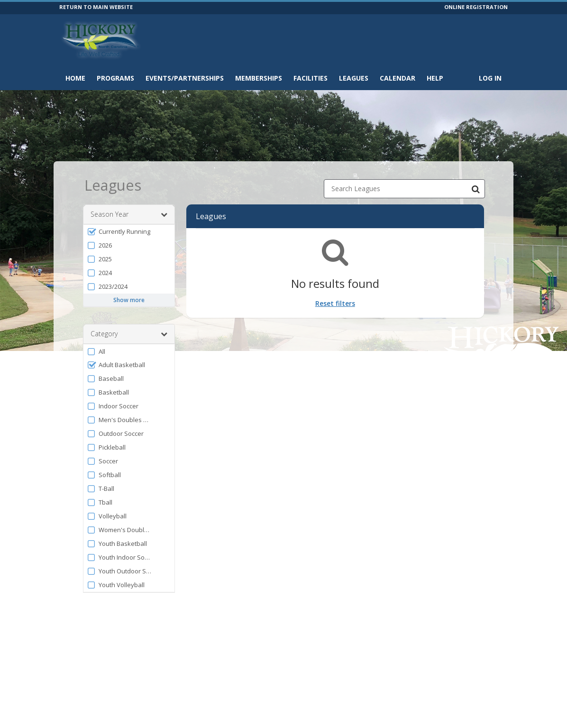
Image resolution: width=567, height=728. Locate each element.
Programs (115, 78)
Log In (490, 78)
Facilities (311, 78)
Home (75, 78)
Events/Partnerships (185, 78)
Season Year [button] (129, 214)
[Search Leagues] (476, 189)
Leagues (354, 78)
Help (435, 78)
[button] (129, 232)
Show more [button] (129, 300)
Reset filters (335, 303)
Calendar (398, 78)
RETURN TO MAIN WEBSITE (96, 7)
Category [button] (129, 334)
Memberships (259, 78)
